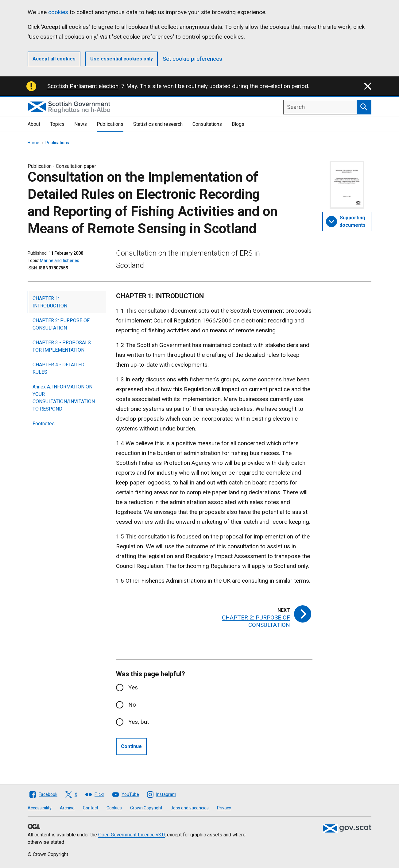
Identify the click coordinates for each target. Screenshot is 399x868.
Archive (67, 808)
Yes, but (139, 722)
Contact (91, 808)
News (81, 124)
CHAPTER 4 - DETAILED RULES (58, 368)
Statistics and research (158, 124)
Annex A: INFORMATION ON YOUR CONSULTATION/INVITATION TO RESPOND (64, 398)
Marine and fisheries (60, 260)
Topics (57, 124)
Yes (133, 687)
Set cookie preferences (192, 59)
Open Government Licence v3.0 (132, 835)
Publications (110, 124)
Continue (131, 746)
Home (33, 143)
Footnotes (44, 424)
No (132, 705)
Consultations (207, 124)
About (34, 124)
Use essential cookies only (122, 59)
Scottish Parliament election (83, 86)
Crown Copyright (146, 808)
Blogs (238, 124)
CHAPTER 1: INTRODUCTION (50, 302)
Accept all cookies (54, 59)
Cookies (114, 808)
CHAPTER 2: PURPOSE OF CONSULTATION (61, 324)
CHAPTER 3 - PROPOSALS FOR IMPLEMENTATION (62, 346)
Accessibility (40, 808)
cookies (58, 12)
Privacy (224, 808)
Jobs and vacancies (190, 808)
